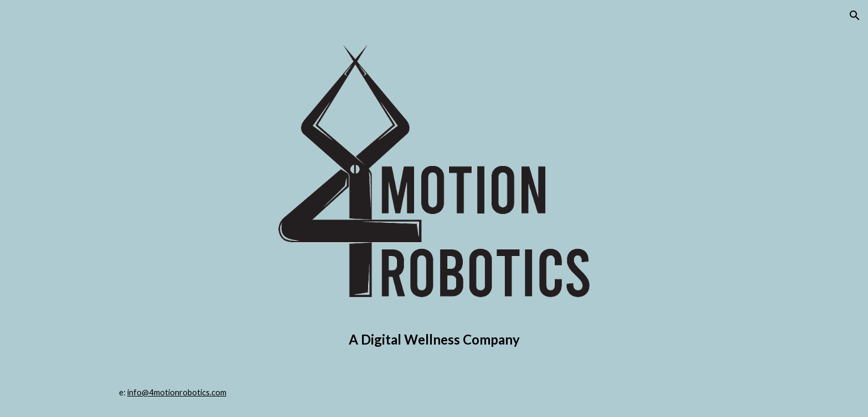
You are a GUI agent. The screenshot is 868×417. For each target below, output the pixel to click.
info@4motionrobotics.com (177, 392)
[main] (434, 340)
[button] (855, 15)
